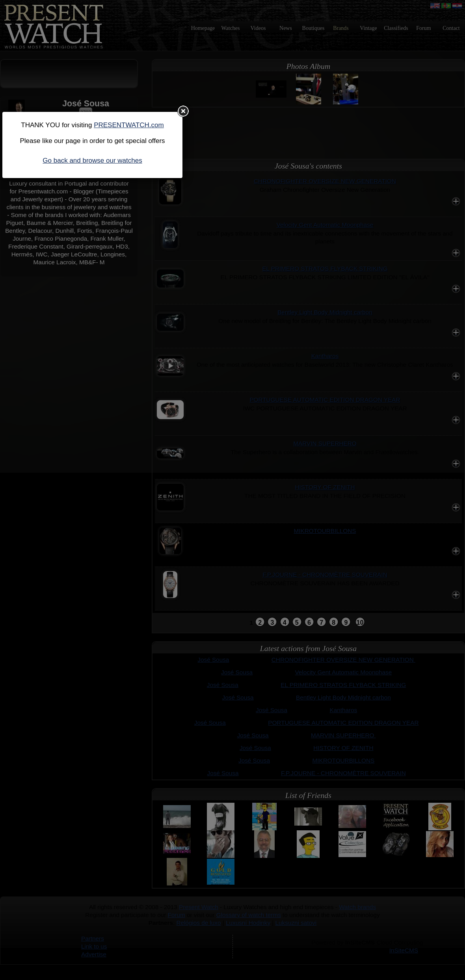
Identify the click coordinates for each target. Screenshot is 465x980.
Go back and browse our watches (92, 161)
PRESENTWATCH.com (129, 125)
